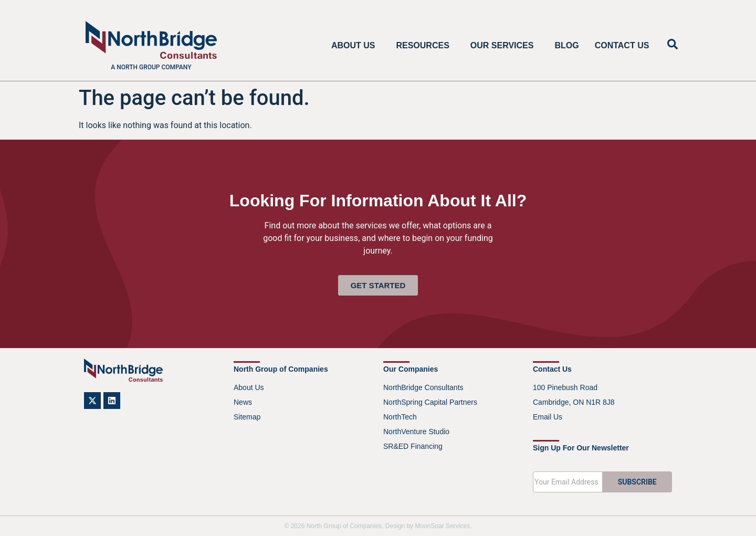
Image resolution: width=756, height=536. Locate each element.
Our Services (505, 46)
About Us (356, 46)
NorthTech (400, 417)
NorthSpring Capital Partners (430, 402)
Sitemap (247, 417)
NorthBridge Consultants (423, 387)
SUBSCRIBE (637, 482)
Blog (566, 45)
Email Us (548, 417)
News (243, 402)
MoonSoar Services (442, 526)
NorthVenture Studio (416, 432)
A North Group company (151, 67)
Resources (425, 46)
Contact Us (622, 45)
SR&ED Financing (413, 446)
